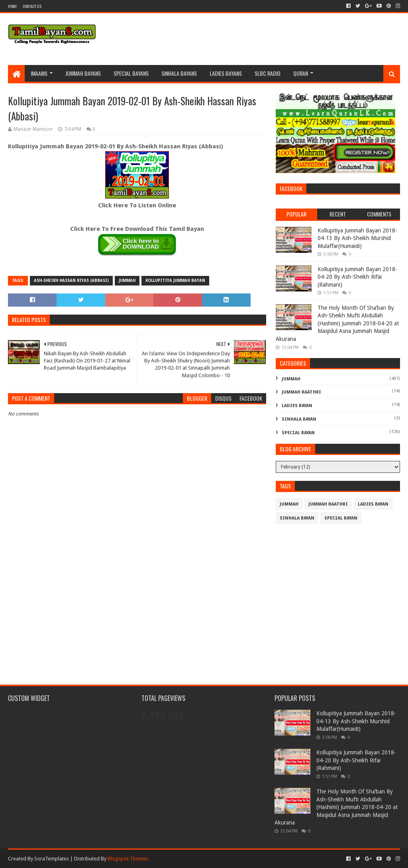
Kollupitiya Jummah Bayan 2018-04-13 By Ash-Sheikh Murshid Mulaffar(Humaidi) (357, 238)
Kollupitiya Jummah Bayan (175, 280)
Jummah (127, 280)
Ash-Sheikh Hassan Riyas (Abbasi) (71, 280)
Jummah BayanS (83, 73)
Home (12, 6)
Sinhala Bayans (179, 73)
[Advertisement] (137, 608)
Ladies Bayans (226, 73)
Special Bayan (298, 433)
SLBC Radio (268, 73)
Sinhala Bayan (299, 419)
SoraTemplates (52, 859)
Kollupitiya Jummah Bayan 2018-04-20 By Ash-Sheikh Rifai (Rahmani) (357, 277)
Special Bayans (131, 73)
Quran (301, 73)
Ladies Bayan (297, 406)
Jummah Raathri (301, 392)
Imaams (39, 73)
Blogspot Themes (128, 859)
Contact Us (32, 6)
